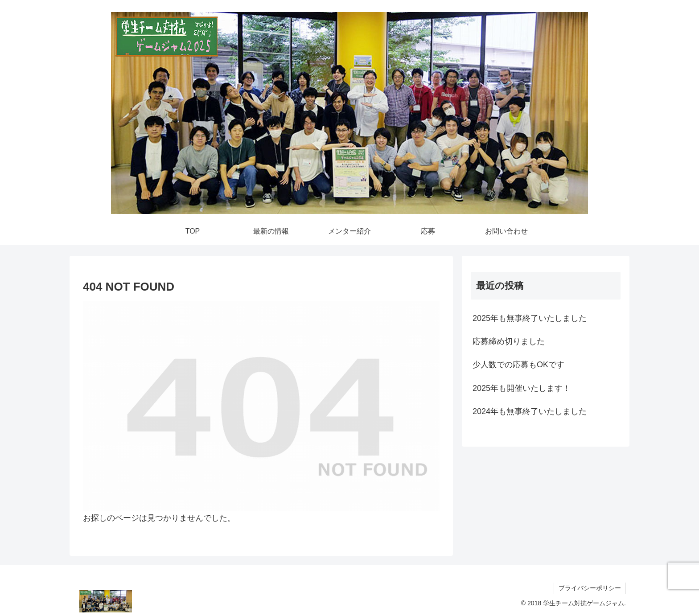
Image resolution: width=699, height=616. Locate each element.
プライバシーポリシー (590, 588)
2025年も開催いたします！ (522, 388)
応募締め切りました (509, 341)
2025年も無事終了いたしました (530, 318)
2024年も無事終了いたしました (530, 411)
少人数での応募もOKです (518, 365)
